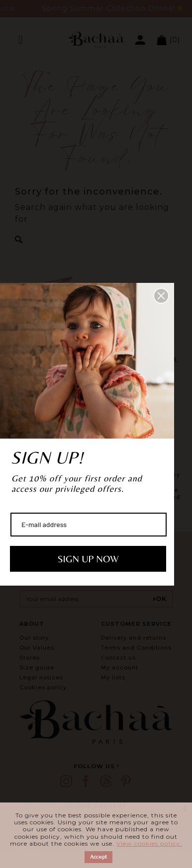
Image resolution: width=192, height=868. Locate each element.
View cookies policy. (149, 843)
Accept (98, 857)
